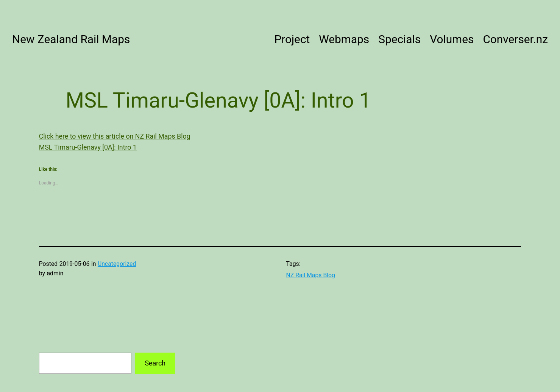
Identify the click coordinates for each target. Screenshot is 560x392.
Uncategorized (117, 264)
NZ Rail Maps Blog (311, 275)
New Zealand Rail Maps (71, 39)
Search (155, 363)
